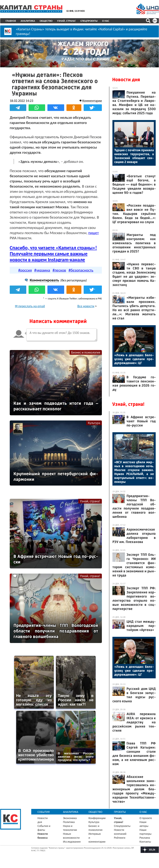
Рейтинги (120, 838)
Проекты (120, 812)
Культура (94, 423)
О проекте (146, 818)
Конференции (97, 818)
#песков (59, 270)
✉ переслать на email (30, 306)
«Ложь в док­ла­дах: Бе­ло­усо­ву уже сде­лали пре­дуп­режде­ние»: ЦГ (134, 359)
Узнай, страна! (67, 21)
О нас (106, 21)
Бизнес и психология (86, 352)
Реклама (145, 838)
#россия (25, 270)
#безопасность (81, 270)
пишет (93, 233)
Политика (69, 822)
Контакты (145, 842)
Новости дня (126, 80)
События (44, 812)
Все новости (86, 306)
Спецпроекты (89, 21)
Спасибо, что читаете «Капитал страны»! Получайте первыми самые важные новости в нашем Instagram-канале (53, 254)
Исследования (72, 842)
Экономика (70, 818)
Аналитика (28, 21)
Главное (11, 21)
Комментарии (92, 101)
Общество (46, 21)
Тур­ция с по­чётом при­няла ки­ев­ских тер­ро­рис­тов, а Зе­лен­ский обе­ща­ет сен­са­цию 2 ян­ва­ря (134, 156)
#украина (42, 270)
